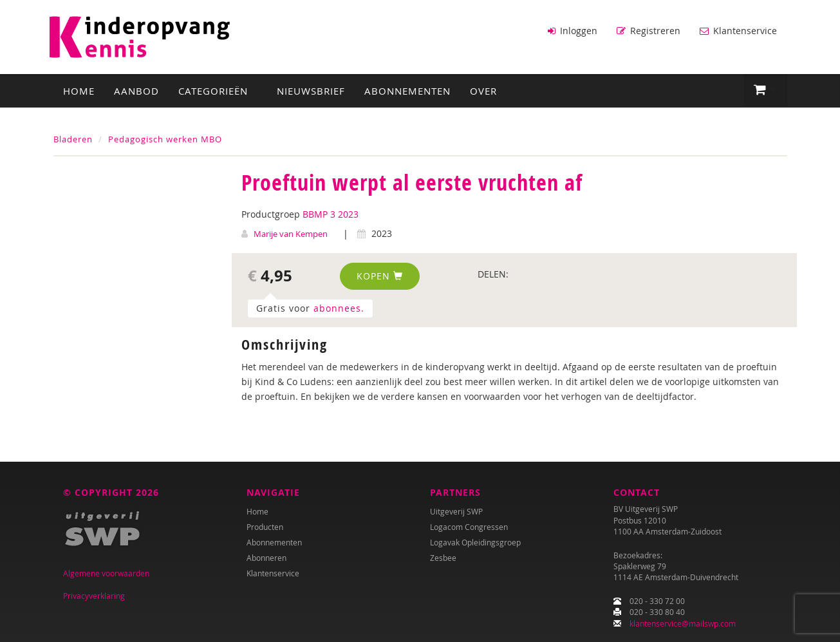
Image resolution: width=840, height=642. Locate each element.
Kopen (380, 276)
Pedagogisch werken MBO (165, 139)
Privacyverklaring (94, 596)
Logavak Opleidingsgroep (475, 542)
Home (79, 91)
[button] (766, 90)
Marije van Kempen (291, 234)
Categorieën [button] (218, 91)
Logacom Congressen (469, 527)
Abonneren (266, 558)
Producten (265, 527)
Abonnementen (407, 91)
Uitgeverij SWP (456, 511)
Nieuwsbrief (311, 91)
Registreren (649, 31)
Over (483, 91)
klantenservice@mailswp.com (683, 623)
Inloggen (573, 31)
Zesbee (443, 558)
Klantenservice (738, 31)
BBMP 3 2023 (331, 214)
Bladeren (73, 139)
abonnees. (339, 308)
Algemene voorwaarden (106, 573)
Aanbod (136, 91)
